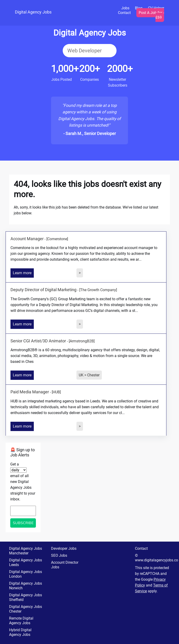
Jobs (125, 8)
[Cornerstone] (57, 239)
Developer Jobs (64, 548)
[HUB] (56, 392)
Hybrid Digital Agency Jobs (20, 632)
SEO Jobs (59, 555)
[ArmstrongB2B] (82, 341)
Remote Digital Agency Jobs (21, 621)
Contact (124, 13)
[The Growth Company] (98, 290)
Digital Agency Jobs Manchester (26, 551)
